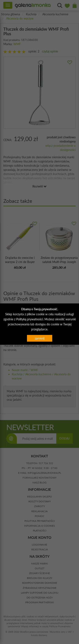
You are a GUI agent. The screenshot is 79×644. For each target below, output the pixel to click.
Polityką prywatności (30, 319)
